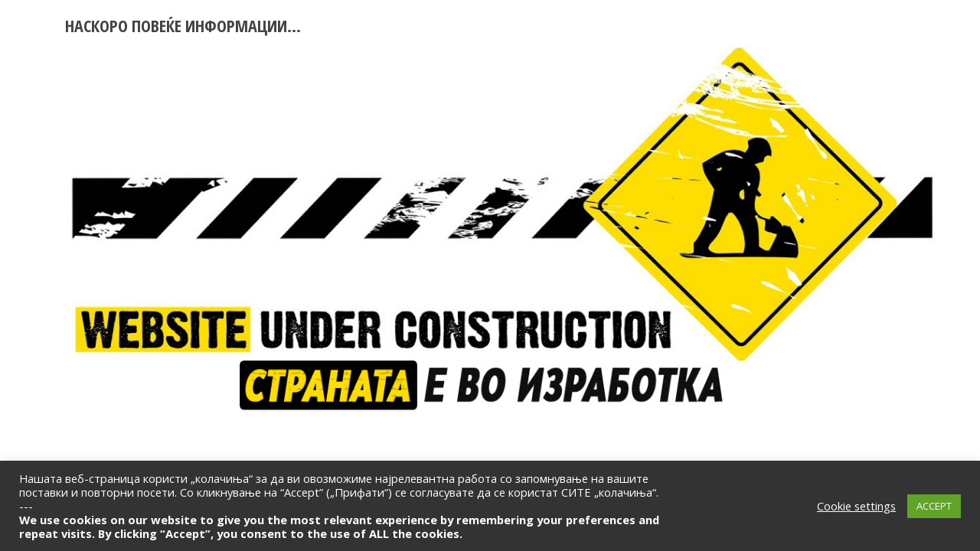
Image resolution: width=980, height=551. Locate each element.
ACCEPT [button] (934, 506)
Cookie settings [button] (856, 506)
